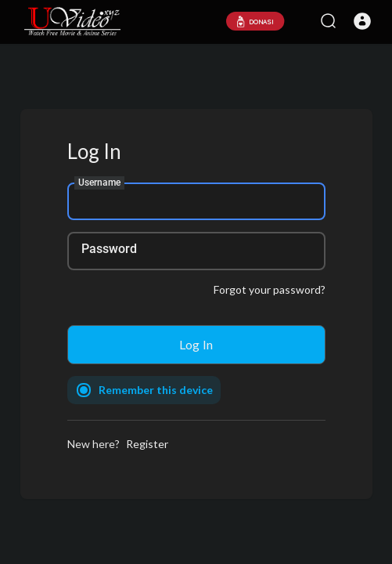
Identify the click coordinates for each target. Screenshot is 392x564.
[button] (362, 21)
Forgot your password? (270, 289)
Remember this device (156, 390)
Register (147, 444)
